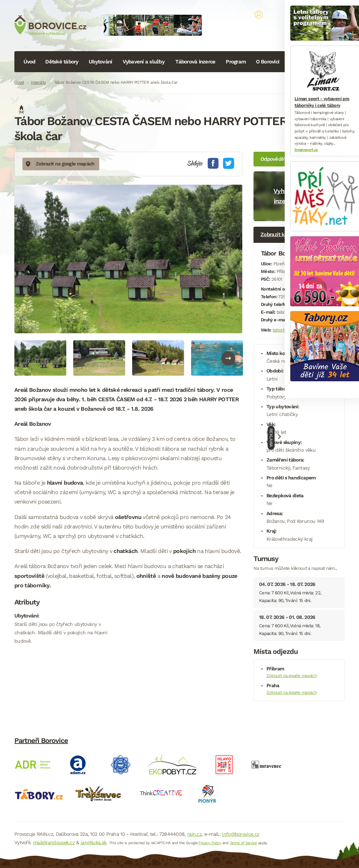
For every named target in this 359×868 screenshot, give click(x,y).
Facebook (213, 163)
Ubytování (100, 62)
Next (228, 358)
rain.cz (194, 834)
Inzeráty (38, 82)
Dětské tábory (62, 62)
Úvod (29, 62)
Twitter (229, 163)
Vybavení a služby (144, 62)
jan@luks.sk (93, 842)
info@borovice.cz (241, 834)
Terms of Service (243, 843)
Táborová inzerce (195, 62)
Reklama (271, 438)
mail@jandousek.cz (54, 842)
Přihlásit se (281, 14)
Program (236, 62)
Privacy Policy (210, 843)
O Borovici (268, 62)
